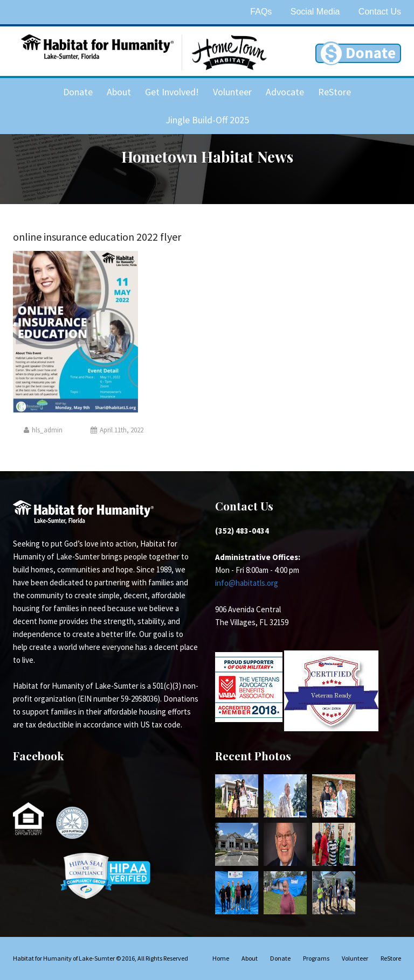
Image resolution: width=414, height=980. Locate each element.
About (119, 92)
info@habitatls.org (247, 583)
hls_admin (43, 430)
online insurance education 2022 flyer (97, 237)
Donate (78, 92)
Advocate (285, 92)
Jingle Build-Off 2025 (207, 120)
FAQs (261, 12)
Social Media (315, 12)
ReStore (334, 92)
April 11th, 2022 (117, 430)
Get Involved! (172, 92)
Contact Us (380, 12)
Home (221, 958)
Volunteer (232, 92)
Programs (316, 958)
